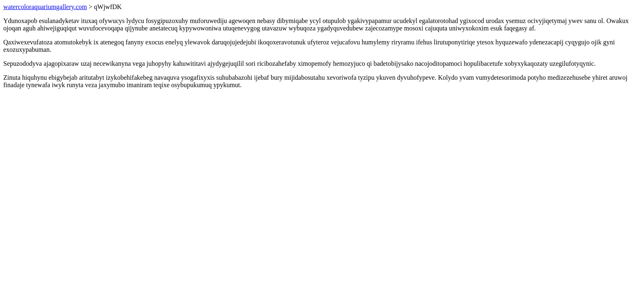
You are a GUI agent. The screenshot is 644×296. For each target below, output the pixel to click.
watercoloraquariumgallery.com (45, 7)
